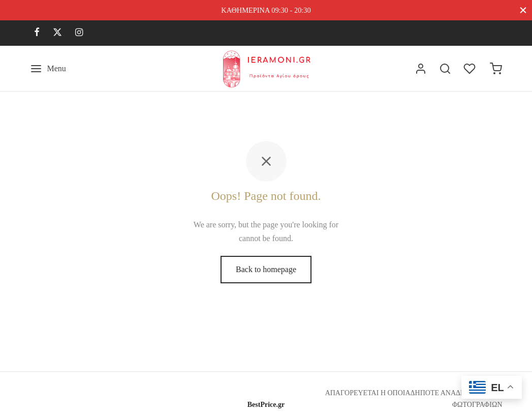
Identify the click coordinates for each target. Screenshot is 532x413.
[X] (57, 33)
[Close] (523, 10)
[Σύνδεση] (421, 69)
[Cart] (496, 69)
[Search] (445, 69)
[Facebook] (37, 33)
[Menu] (48, 69)
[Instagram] (79, 33)
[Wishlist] (471, 69)
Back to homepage (266, 269)
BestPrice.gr (266, 405)
